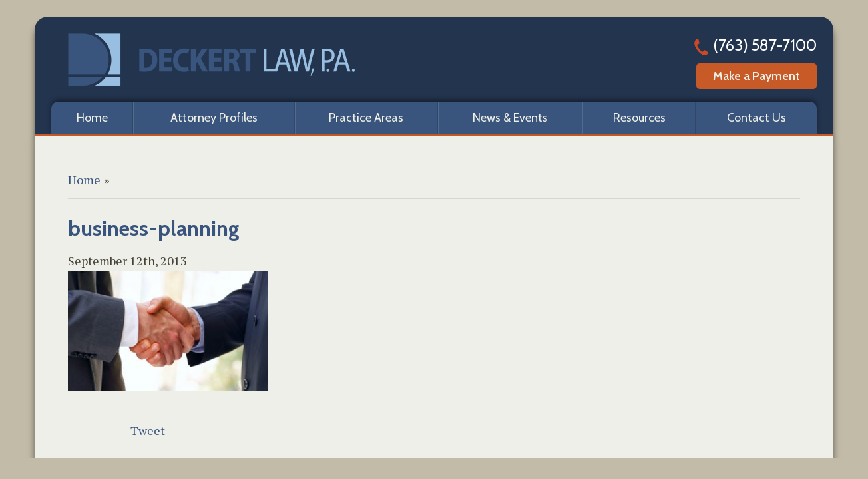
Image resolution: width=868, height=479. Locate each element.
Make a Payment (757, 76)
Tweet (148, 430)
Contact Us (757, 118)
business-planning (154, 228)
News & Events (510, 118)
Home (92, 118)
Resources (639, 118)
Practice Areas (366, 118)
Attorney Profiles (214, 118)
